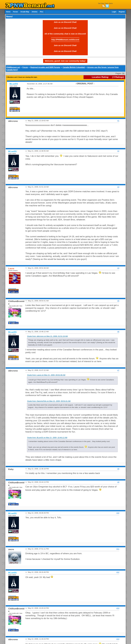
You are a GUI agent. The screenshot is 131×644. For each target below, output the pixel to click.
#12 (118, 572)
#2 (118, 151)
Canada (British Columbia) (74, 67)
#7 (118, 370)
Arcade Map (25, 12)
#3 (118, 187)
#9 (118, 482)
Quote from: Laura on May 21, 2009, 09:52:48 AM (46, 375)
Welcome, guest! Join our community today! (65, 61)
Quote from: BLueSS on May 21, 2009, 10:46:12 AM (47, 438)
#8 (118, 469)
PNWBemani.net (13, 67)
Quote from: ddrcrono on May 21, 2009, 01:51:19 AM (47, 336)
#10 (118, 513)
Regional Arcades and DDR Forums (45, 67)
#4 (118, 268)
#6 (118, 332)
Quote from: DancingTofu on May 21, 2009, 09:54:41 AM (49, 401)
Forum (15, 12)
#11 (118, 549)
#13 (118, 608)
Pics (42, 12)
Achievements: (14, 107)
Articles (35, 12)
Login (114, 12)
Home (8, 12)
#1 (118, 121)
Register (122, 12)
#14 (118, 639)
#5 (118, 301)
